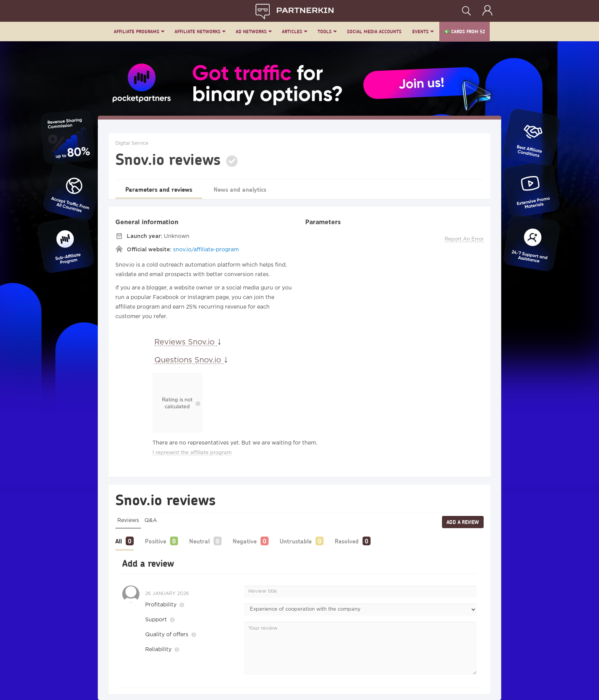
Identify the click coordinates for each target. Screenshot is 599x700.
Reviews (128, 521)
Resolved (347, 541)
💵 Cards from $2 (465, 32)
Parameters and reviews (159, 189)
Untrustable (296, 541)
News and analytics (240, 189)
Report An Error (464, 239)
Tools (325, 32)
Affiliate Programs (137, 32)
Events (420, 32)
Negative (245, 541)
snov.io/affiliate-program (206, 250)
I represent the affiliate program (192, 453)
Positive (155, 541)
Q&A (151, 521)
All (119, 541)
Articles (292, 32)
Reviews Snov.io (186, 342)
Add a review (463, 522)
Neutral (199, 541)
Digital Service (132, 143)
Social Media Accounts (374, 32)
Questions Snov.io (189, 360)
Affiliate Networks (198, 32)
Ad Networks (251, 32)
